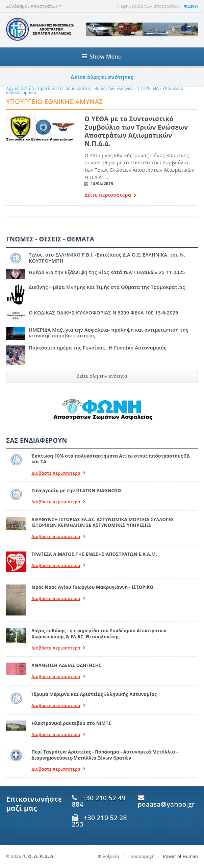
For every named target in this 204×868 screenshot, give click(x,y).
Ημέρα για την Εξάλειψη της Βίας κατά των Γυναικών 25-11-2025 (107, 272)
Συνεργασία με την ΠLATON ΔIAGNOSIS (76, 491)
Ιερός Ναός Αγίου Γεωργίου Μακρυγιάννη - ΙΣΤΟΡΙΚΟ (92, 587)
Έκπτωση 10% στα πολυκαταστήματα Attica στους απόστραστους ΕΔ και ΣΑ (111, 459)
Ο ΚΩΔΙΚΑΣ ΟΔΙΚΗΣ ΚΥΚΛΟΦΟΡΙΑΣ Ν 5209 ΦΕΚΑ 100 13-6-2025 (104, 313)
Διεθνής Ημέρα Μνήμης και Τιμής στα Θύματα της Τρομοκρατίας (107, 287)
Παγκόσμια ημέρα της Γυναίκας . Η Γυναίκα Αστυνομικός (97, 348)
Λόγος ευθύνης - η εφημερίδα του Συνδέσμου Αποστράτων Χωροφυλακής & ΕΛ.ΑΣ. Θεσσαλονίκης (99, 633)
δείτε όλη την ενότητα (102, 376)
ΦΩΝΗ (191, 6)
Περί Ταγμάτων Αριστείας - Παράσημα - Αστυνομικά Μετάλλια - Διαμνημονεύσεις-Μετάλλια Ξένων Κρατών (105, 755)
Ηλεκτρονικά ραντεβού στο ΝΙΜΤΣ (71, 723)
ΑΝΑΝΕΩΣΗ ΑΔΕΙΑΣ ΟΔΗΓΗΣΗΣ (66, 665)
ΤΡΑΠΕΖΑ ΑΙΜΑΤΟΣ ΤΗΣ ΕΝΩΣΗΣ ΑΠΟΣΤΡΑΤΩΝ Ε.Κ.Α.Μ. (94, 554)
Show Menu (102, 56)
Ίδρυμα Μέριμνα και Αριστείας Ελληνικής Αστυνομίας (94, 694)
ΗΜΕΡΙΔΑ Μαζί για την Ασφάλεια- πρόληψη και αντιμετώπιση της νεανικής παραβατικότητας (108, 333)
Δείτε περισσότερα (110, 195)
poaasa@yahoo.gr (166, 804)
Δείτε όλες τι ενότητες (102, 77)
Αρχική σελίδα (20, 88)
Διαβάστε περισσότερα (58, 473)
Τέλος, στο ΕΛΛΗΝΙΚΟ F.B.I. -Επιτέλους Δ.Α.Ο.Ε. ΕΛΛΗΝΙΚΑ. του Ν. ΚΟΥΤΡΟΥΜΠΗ (107, 258)
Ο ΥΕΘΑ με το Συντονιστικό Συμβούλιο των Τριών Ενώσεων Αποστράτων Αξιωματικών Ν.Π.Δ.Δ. (136, 131)
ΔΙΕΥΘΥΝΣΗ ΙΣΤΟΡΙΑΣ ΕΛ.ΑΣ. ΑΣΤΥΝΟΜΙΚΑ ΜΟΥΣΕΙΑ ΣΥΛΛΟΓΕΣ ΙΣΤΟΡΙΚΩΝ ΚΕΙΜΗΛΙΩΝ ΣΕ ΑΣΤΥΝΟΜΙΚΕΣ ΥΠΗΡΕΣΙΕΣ (103, 522)
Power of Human (181, 856)
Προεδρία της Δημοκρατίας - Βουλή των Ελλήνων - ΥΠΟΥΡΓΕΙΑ (99, 88)
